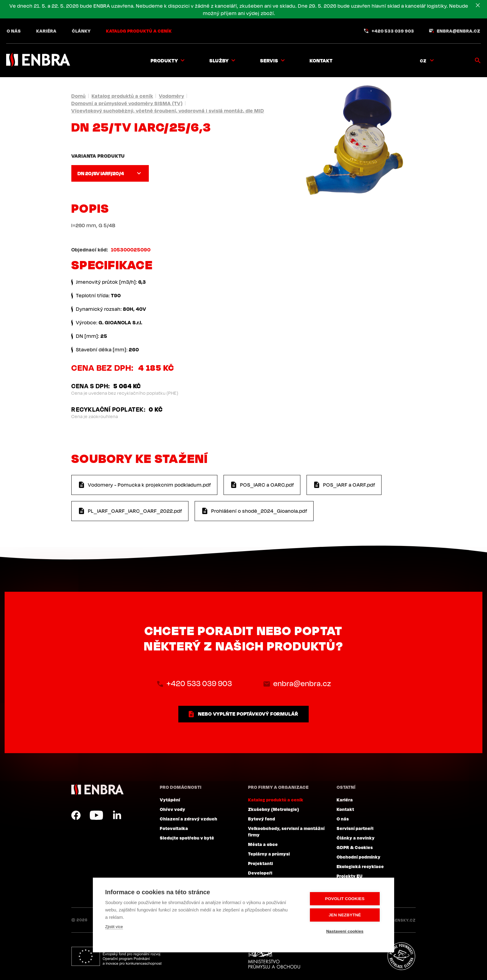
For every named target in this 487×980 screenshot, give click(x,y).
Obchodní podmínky (359, 857)
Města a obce (263, 844)
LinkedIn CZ (117, 815)
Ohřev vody (173, 809)
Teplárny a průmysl (269, 854)
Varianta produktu (98, 156)
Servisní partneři (355, 828)
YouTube (96, 815)
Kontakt (321, 61)
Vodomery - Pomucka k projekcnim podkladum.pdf (150, 485)
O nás (14, 31)
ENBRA (97, 790)
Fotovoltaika (174, 828)
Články (81, 31)
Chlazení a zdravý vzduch (189, 819)
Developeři (260, 873)
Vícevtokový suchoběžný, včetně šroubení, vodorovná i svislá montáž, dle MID (168, 111)
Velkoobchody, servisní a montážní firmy (286, 831)
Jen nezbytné (345, 915)
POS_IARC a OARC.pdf (267, 485)
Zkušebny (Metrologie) (274, 809)
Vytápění (170, 800)
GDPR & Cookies (355, 847)
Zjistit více (114, 927)
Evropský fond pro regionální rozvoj (116, 956)
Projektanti (261, 863)
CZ (423, 61)
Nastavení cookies (345, 931)
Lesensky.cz (402, 920)
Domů (79, 96)
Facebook (76, 815)
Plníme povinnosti (401, 956)
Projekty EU (350, 876)
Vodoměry (172, 96)
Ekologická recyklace (360, 866)
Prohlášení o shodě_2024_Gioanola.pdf (259, 511)
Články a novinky (356, 838)
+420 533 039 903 (393, 31)
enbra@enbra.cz (459, 31)
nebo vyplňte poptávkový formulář (248, 714)
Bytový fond (262, 819)
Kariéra (46, 31)
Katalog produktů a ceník (139, 31)
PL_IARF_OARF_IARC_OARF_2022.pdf (135, 511)
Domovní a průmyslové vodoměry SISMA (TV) (127, 103)
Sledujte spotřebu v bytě (187, 838)
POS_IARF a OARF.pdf (349, 485)
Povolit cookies (345, 899)
